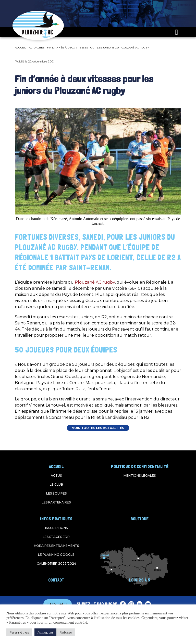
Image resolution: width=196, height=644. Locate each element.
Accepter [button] (45, 632)
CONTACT (58, 604)
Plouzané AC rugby (95, 282)
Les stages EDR (56, 537)
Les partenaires (56, 502)
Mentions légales (140, 476)
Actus (56, 476)
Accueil (21, 48)
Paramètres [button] (19, 632)
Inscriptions (56, 528)
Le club (56, 484)
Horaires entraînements (56, 546)
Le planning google (56, 555)
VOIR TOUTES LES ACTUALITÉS (98, 428)
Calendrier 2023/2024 (56, 564)
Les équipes (56, 493)
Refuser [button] (66, 632)
